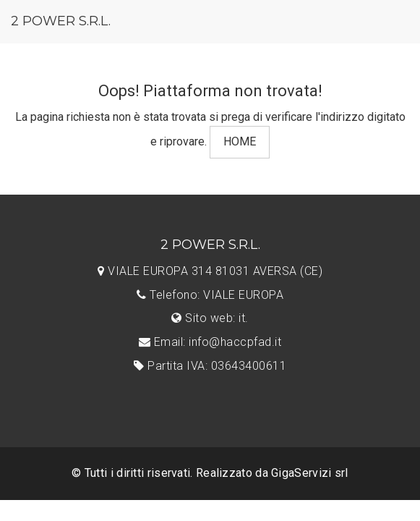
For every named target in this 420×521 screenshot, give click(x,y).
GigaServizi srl (310, 473)
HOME (240, 141)
